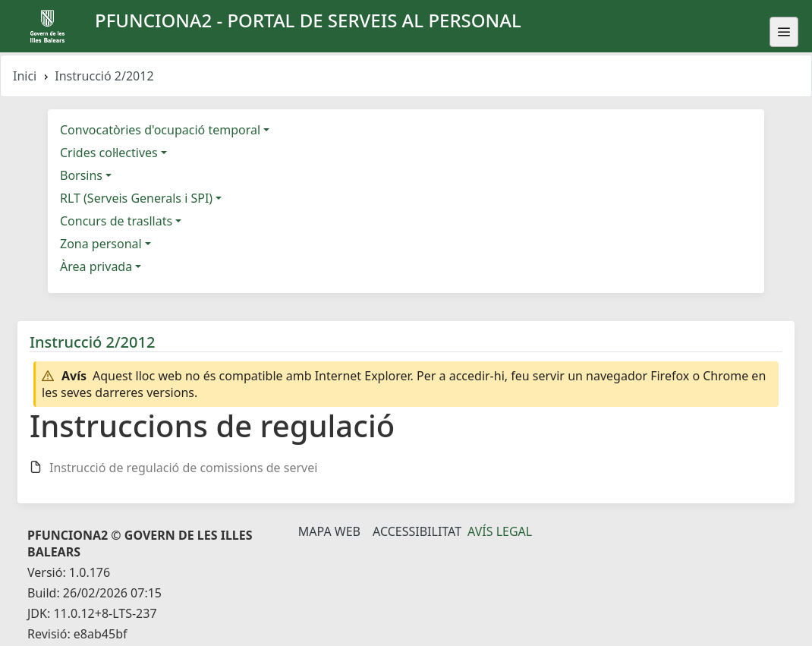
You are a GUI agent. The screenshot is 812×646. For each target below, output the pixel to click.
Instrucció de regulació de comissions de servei (183, 468)
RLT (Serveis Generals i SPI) (136, 198)
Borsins (81, 175)
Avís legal (500, 531)
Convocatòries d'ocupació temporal (160, 130)
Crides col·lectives (109, 153)
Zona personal (101, 244)
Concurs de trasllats (116, 221)
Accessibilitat (417, 531)
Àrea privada (96, 266)
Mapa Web (329, 531)
